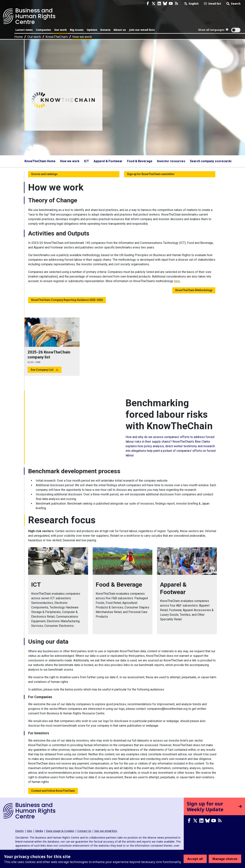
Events (20, 831)
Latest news (24, 30)
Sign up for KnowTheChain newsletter (151, 174)
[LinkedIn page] (159, 4)
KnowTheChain (57, 37)
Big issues (77, 30)
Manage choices (225, 859)
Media (39, 831)
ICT (87, 161)
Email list (212, 4)
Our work (60, 30)
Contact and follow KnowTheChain (53, 791)
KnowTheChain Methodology (194, 290)
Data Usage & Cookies (60, 831)
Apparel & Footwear (108, 161)
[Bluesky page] (165, 4)
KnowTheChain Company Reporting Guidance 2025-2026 (67, 300)
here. (177, 281)
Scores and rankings (44, 174)
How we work (82, 37)
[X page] (154, 4)
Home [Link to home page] (19, 37)
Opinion (92, 30)
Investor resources (171, 161)
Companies (43, 30)
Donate (105, 30)
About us (120, 30)
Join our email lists (142, 30)
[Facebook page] (148, 4)
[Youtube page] (171, 4)
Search (233, 4)
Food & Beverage (140, 161)
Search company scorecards (211, 161)
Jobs (29, 831)
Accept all (195, 859)
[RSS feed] (176, 4)
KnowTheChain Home (40, 161)
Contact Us (84, 831)
